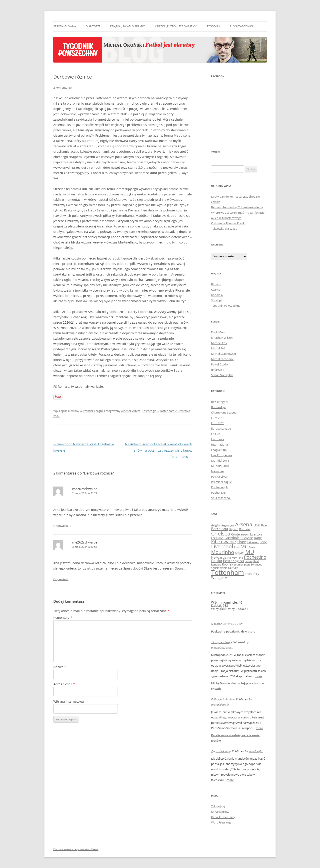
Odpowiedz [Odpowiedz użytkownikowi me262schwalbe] (61, 526)
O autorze (93, 26)
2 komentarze (62, 87)
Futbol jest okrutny (222, 699)
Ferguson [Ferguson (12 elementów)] (217, 538)
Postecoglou (150, 411)
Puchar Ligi (218, 493)
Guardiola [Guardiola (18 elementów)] (232, 538)
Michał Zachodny (222, 359)
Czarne (216, 290)
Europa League (221, 428)
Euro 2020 (218, 423)
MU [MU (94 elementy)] (250, 552)
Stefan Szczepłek (222, 375)
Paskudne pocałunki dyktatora (233, 631)
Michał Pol (218, 348)
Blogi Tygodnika (242, 26)
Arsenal (126, 411)
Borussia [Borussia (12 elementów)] (245, 529)
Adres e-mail (64, 684)
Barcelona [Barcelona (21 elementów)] (220, 529)
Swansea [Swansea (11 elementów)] (256, 564)
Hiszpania (218, 439)
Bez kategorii (220, 402)
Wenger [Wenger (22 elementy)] (218, 577)
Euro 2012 (218, 418)
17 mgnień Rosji (221, 642)
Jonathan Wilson (222, 338)
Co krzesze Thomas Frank (228, 223)
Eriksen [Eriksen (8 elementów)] (245, 534)
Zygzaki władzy (220, 751)
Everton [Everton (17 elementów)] (256, 534)
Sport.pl (216, 300)
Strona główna (65, 26)
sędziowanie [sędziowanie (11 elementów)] (219, 568)
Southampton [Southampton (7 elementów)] (242, 565)
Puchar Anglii (220, 487)
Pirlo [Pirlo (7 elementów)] (240, 558)
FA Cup (216, 434)
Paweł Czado (219, 364)
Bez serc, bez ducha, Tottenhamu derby (237, 207)
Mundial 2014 (220, 460)
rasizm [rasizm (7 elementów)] (249, 561)
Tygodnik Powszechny (226, 306)
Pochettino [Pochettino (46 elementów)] (255, 557)
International (220, 444)
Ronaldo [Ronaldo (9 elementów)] (216, 564)
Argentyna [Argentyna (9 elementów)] (228, 525)
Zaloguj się (218, 806)
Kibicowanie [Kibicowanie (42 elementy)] (223, 542)
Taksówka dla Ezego (224, 229)
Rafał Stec (217, 370)
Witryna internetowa (69, 701)
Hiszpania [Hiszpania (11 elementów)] (247, 538)
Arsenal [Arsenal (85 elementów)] (244, 524)
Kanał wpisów (220, 812)
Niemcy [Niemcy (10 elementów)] (232, 558)
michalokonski (220, 705)
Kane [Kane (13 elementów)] (258, 538)
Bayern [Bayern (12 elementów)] (234, 529)
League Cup (219, 450)
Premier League (93, 411)
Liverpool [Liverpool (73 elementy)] (222, 547)
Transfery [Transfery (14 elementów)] (252, 574)
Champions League (224, 412)
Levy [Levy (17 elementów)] (263, 542)
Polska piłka (219, 477)
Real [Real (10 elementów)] (256, 561)
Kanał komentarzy (223, 817)
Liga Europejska (221, 455)
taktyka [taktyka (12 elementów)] (233, 568)
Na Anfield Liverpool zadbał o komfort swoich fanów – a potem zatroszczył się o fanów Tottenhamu (159, 450)
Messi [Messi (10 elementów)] (253, 547)
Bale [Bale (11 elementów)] (264, 525)
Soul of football (221, 498)
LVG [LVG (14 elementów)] (237, 547)
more (258, 676)
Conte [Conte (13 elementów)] (235, 534)
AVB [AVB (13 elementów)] (257, 525)
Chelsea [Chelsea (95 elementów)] (221, 533)
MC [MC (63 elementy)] (244, 546)
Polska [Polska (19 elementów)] (217, 561)
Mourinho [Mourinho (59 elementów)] (223, 552)
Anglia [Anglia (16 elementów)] (216, 525)
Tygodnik (213, 26)
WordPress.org (221, 822)
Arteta (136, 411)
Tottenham (167, 411)
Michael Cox (219, 343)
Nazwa (60, 667)
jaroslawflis (256, 751)
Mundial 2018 (220, 466)
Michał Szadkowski (223, 354)
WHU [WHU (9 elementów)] (228, 578)
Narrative (217, 471)
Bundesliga (218, 407)
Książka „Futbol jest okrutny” (176, 26)
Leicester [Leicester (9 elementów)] (253, 542)
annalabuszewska (222, 647)
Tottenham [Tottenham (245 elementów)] (228, 572)
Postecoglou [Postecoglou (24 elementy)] (233, 561)
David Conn (219, 332)
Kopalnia (217, 295)
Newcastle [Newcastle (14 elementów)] (219, 557)
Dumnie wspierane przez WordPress (76, 849)
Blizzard (216, 284)
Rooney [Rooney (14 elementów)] (227, 564)
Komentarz (63, 618)
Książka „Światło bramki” (128, 26)
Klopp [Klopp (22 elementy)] (242, 542)
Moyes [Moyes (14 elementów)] (240, 553)
